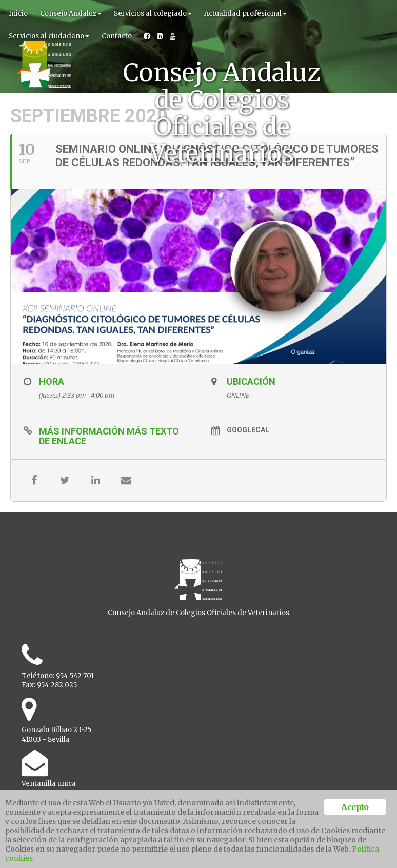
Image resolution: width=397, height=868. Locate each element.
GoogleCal (248, 430)
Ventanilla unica (49, 784)
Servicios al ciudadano (49, 36)
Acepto (355, 807)
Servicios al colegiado (153, 14)
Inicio (18, 14)
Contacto (117, 36)
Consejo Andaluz (71, 14)
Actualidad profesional (245, 14)
